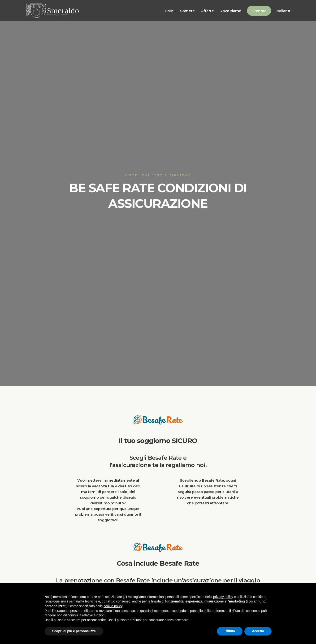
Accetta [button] (258, 631)
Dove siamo (230, 11)
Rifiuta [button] (230, 631)
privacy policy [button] (223, 597)
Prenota (259, 11)
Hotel (170, 11)
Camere (187, 11)
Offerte (207, 11)
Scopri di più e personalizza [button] (74, 631)
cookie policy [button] (113, 606)
